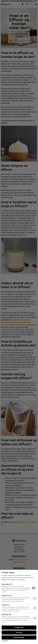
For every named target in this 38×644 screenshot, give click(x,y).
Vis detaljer (5, 641)
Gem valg (19, 632)
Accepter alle (19, 628)
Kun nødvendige (19, 637)
